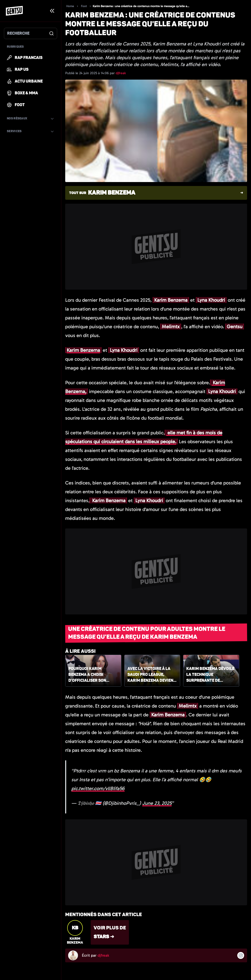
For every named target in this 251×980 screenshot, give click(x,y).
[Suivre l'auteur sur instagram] (241, 955)
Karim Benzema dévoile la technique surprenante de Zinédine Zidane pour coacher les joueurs (210, 675)
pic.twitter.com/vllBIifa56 (98, 788)
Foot (84, 6)
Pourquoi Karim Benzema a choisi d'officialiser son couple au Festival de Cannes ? (91, 675)
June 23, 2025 (157, 803)
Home (70, 6)
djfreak (121, 73)
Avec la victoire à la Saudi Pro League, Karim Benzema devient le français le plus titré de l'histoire (152, 675)
